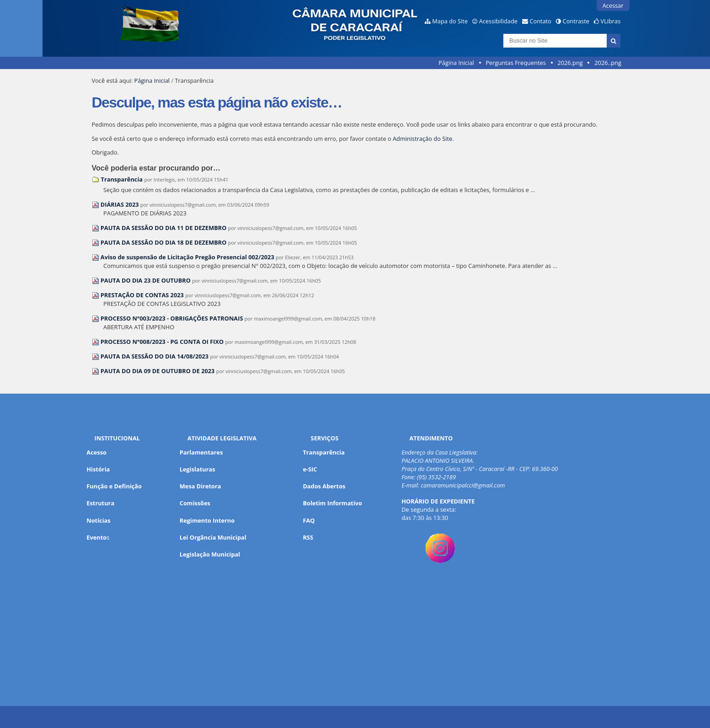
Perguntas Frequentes (515, 63)
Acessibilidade (498, 21)
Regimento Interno (207, 520)
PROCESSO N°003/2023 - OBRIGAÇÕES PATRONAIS (172, 318)
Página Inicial (456, 63)
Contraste (576, 21)
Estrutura (100, 503)
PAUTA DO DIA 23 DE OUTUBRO (146, 280)
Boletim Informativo (332, 503)
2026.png (570, 63)
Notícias (98, 520)
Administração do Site (422, 139)
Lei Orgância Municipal (213, 537)
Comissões (195, 503)
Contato (541, 21)
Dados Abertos (324, 486)
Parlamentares (201, 452)
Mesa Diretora (200, 486)
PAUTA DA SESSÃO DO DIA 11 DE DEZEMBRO (164, 228)
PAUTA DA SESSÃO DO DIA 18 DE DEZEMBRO (164, 242)
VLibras (611, 21)
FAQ (309, 520)
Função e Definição (114, 486)
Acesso (96, 452)
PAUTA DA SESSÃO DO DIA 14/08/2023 (155, 356)
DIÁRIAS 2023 (120, 204)
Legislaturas (198, 469)
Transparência (122, 179)
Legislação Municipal (210, 554)
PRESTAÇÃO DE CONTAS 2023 (142, 295)
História (98, 469)
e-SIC (310, 469)
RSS (308, 537)
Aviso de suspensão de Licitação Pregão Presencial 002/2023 (187, 257)
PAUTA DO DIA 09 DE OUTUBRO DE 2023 (158, 371)
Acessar (613, 5)
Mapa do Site (450, 21)
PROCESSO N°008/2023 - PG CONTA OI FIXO (162, 342)
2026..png (608, 63)
